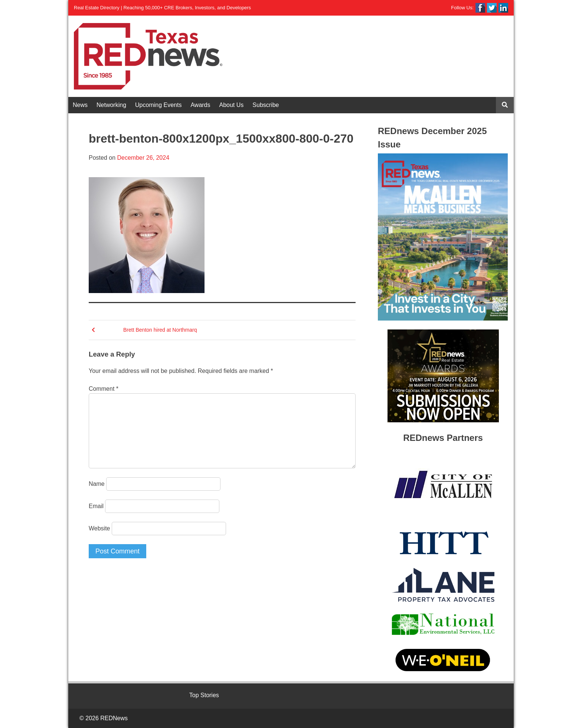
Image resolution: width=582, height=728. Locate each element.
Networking (111, 105)
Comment (104, 389)
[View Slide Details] (443, 237)
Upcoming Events (158, 105)
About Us (232, 105)
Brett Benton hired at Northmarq (160, 330)
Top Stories (204, 695)
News (80, 105)
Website (99, 528)
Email (96, 506)
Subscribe (266, 105)
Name (97, 484)
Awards (200, 105)
